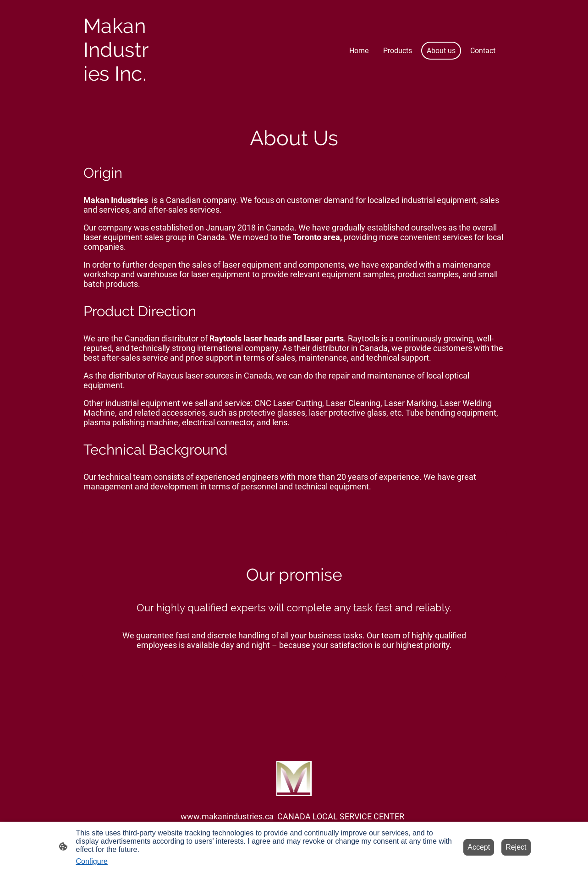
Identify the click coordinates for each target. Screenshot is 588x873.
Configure (92, 861)
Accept (479, 847)
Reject (516, 847)
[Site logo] (117, 94)
